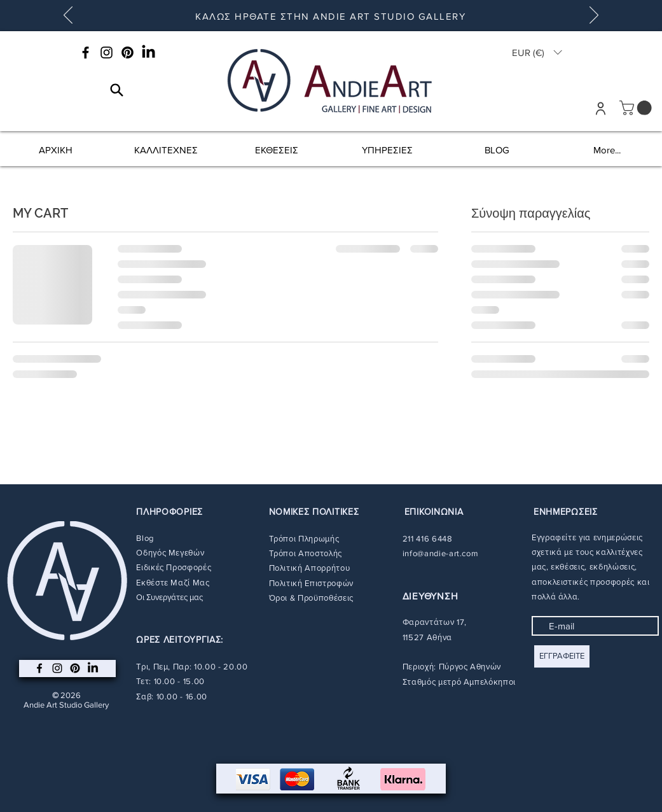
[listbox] (537, 52)
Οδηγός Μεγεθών (170, 553)
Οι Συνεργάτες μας (169, 597)
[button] (537, 52)
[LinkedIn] (148, 52)
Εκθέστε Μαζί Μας (173, 583)
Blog (145, 538)
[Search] (117, 90)
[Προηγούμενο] (68, 16)
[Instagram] (107, 52)
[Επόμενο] (594, 16)
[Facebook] (86, 52)
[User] (601, 108)
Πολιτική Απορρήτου (310, 568)
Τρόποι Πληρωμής (304, 539)
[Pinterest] (128, 52)
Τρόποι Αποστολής (306, 553)
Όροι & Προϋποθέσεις (311, 598)
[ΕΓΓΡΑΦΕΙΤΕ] (562, 656)
